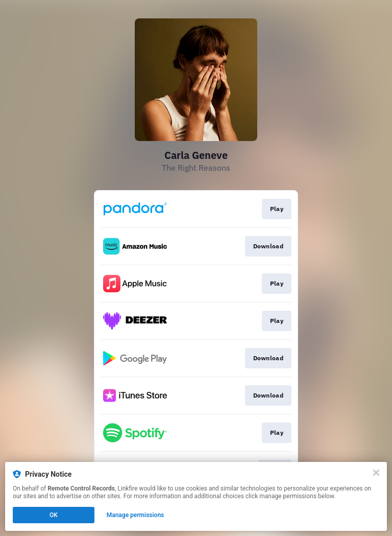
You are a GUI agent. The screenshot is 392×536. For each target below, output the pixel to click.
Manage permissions (136, 515)
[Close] (376, 473)
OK (54, 515)
